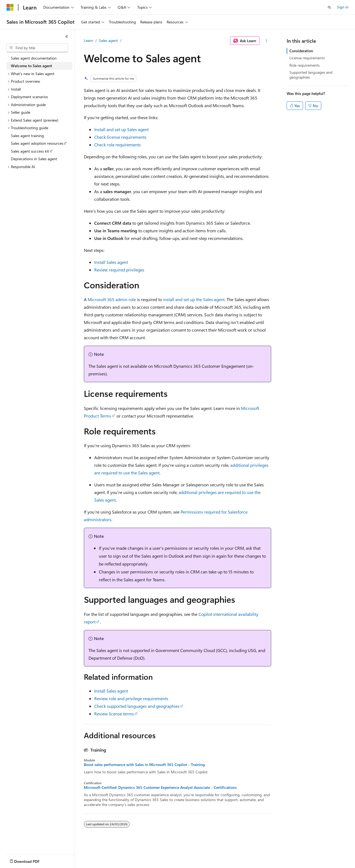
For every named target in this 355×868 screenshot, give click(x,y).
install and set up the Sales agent (194, 299)
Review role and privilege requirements (131, 698)
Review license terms (114, 714)
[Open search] (329, 7)
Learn (88, 40)
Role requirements (304, 65)
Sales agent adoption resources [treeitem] (37, 143)
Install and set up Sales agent (121, 129)
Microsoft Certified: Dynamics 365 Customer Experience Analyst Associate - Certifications (160, 787)
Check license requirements (120, 137)
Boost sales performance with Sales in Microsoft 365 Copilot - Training (144, 765)
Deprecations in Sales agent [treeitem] (34, 159)
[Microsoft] (10, 7)
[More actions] (266, 41)
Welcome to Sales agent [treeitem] (31, 66)
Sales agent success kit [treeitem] (30, 151)
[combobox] (37, 48)
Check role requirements (117, 145)
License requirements (307, 58)
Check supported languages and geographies (137, 706)
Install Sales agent (111, 262)
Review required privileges (119, 270)
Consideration (301, 51)
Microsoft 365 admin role (112, 299)
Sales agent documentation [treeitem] (34, 58)
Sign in (343, 7)
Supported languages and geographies (311, 75)
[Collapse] (67, 36)
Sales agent (108, 40)
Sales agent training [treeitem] (27, 136)
